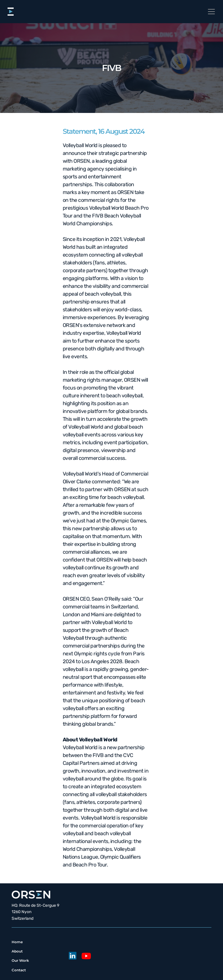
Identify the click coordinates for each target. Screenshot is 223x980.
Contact (19, 970)
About (17, 951)
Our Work (20, 960)
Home (17, 942)
